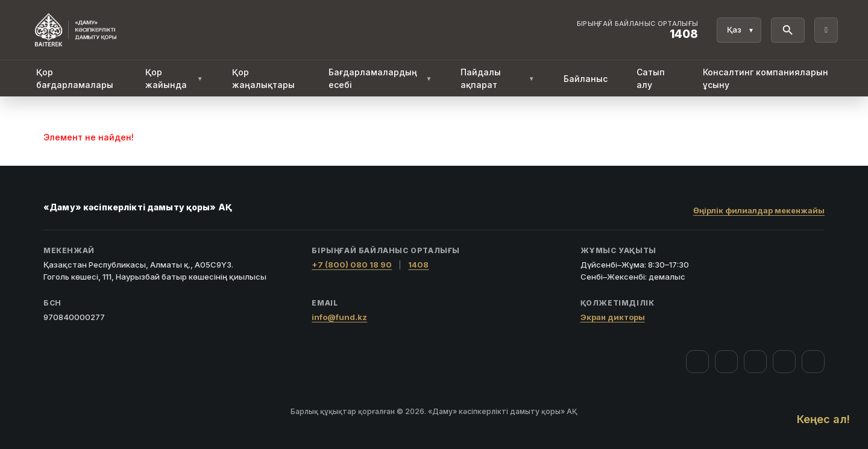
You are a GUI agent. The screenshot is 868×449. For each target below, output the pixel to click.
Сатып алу (651, 78)
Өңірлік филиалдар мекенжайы (759, 210)
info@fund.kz (339, 317)
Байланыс (586, 79)
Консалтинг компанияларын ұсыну (766, 78)
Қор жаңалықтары (263, 78)
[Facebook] (697, 362)
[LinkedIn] (813, 362)
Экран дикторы (613, 317)
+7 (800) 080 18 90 (352, 265)
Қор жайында (174, 78)
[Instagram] (726, 362)
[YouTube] (755, 362)
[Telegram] (784, 362)
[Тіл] (739, 30)
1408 (418, 265)
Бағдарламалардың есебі (380, 78)
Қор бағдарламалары (75, 78)
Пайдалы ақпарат (497, 78)
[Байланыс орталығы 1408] (638, 30)
